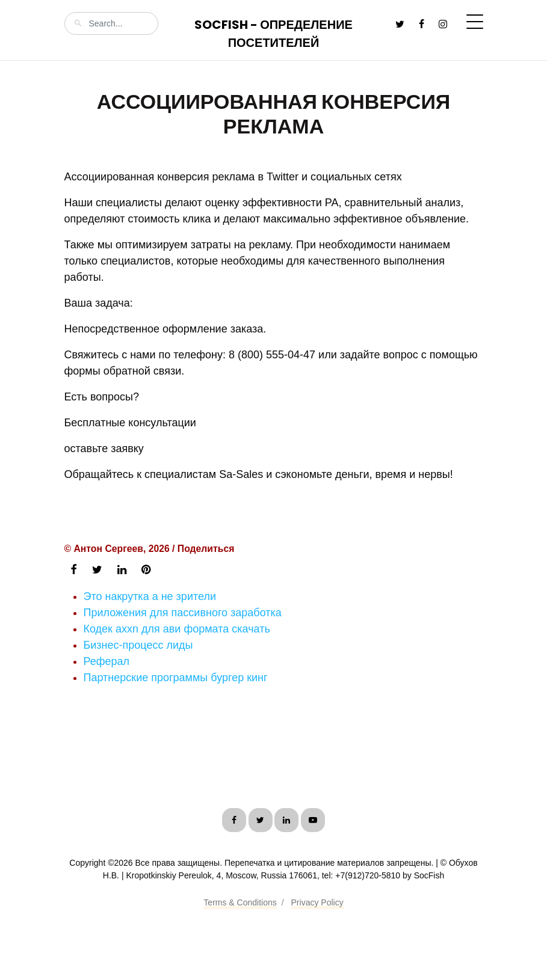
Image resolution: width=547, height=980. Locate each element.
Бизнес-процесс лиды (138, 645)
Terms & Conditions (240, 902)
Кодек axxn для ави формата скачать (177, 629)
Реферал (107, 661)
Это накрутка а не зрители (150, 596)
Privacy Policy (317, 902)
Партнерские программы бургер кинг (176, 678)
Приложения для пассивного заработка (183, 613)
